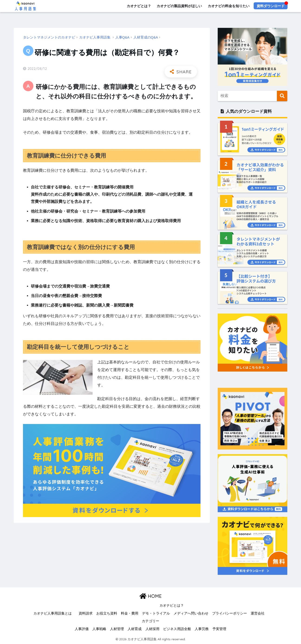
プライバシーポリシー (230, 613)
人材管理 (117, 629)
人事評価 (82, 629)
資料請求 (86, 613)
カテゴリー (150, 621)
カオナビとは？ (139, 6)
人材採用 (152, 629)
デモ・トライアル (156, 613)
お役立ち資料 (107, 613)
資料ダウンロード (271, 6)
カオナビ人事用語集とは (53, 613)
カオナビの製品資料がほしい (179, 6)
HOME (151, 596)
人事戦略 (99, 629)
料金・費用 (130, 613)
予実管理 (219, 629)
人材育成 (135, 629)
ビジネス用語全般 (177, 629)
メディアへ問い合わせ (191, 613)
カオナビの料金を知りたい (229, 6)
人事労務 (202, 629)
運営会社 (258, 613)
